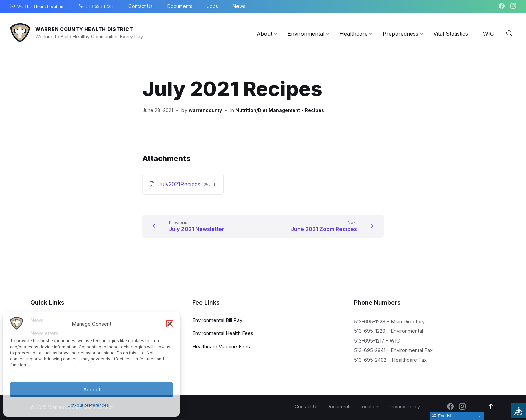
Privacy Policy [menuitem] (404, 406)
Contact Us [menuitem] (141, 6)
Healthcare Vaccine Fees (221, 346)
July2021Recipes (180, 184)
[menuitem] (265, 34)
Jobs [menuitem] (213, 6)
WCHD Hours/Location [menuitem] (40, 6)
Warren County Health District (84, 29)
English (442, 416)
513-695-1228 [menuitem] (99, 6)
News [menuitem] (239, 6)
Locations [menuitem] (370, 406)
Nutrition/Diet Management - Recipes (280, 110)
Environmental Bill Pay (217, 320)
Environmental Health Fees (223, 333)
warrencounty (205, 110)
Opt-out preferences (88, 405)
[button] (170, 324)
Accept (92, 390)
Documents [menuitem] (180, 6)
